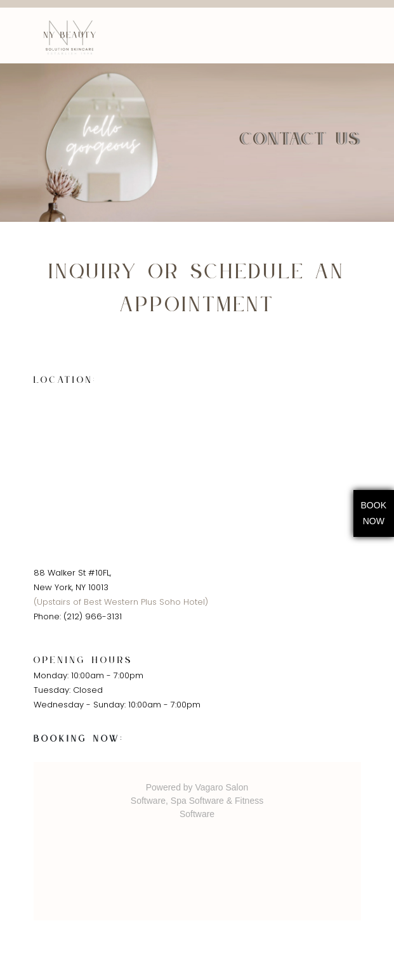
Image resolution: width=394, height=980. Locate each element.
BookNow (374, 513)
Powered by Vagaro (185, 787)
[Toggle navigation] (353, 35)
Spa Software (197, 801)
